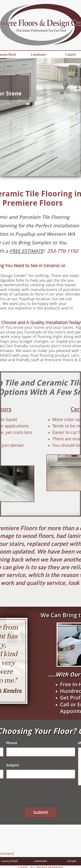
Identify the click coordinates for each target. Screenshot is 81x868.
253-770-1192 (63, 251)
